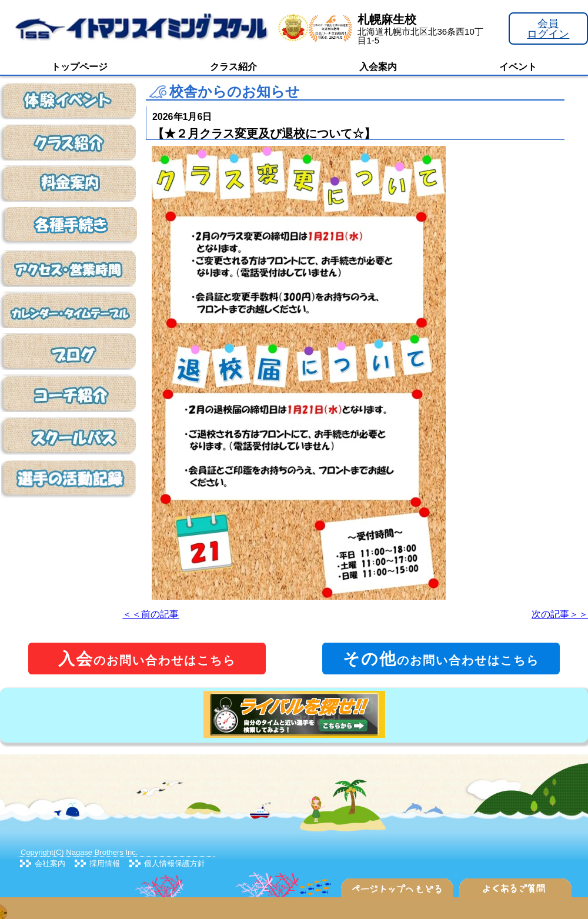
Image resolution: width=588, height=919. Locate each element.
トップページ (79, 67)
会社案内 (50, 863)
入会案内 (378, 67)
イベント (518, 67)
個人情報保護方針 (175, 863)
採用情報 (105, 863)
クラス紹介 (233, 67)
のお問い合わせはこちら (147, 659)
